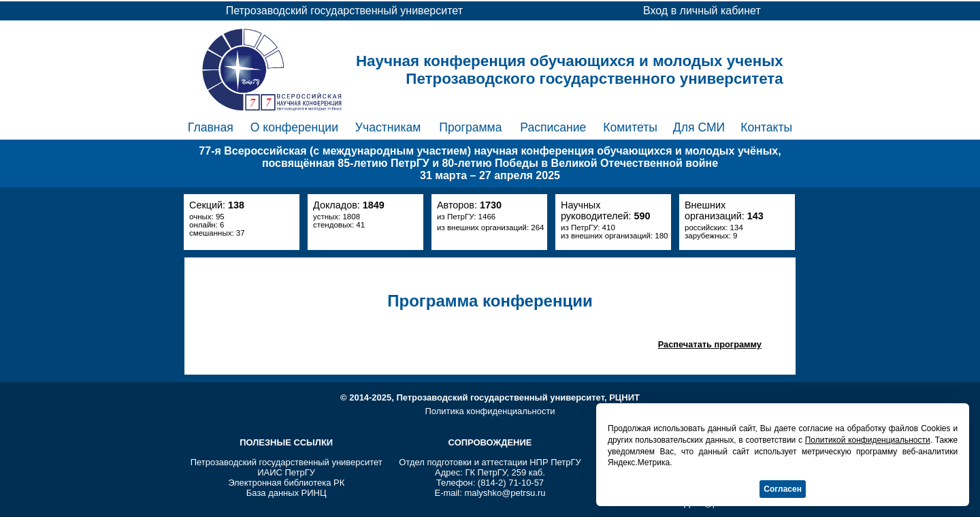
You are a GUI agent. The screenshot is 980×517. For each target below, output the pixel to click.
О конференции (294, 127)
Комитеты (630, 127)
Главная (211, 127)
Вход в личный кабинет (702, 11)
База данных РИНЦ (287, 493)
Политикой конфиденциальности (868, 440)
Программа (470, 127)
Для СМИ (699, 127)
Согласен (783, 489)
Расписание (553, 127)
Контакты (766, 127)
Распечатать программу (710, 344)
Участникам (388, 127)
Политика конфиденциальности (490, 411)
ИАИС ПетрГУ (286, 472)
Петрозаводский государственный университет (287, 462)
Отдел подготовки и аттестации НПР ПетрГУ (490, 462)
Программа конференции (490, 301)
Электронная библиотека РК (286, 483)
